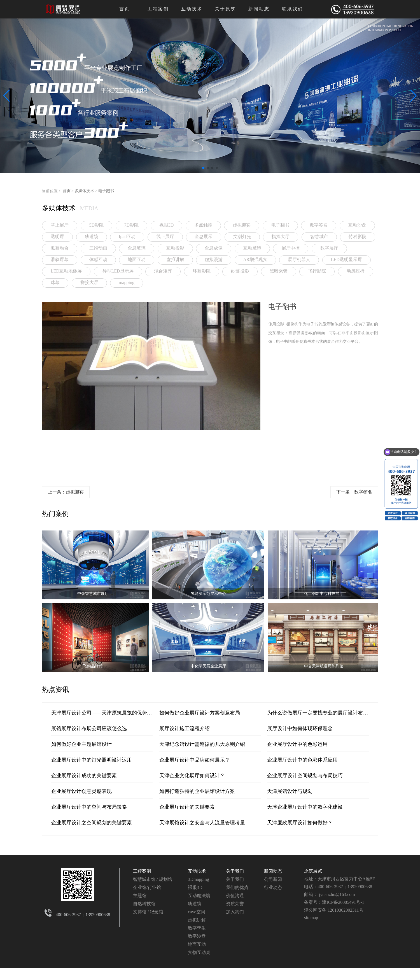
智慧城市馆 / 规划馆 (153, 879)
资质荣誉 (235, 904)
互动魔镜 (252, 248)
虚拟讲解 (175, 259)
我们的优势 (237, 887)
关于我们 (235, 871)
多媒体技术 (84, 191)
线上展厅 (165, 237)
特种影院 (358, 237)
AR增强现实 (255, 259)
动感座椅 (356, 271)
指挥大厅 (281, 237)
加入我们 (235, 912)
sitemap (311, 918)
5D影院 (97, 225)
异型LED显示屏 (118, 271)
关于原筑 (225, 9)
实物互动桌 (199, 952)
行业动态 (273, 887)
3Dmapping (199, 879)
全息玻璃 (137, 248)
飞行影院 (317, 271)
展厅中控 (291, 248)
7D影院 (132, 225)
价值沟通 (235, 896)
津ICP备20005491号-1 (343, 902)
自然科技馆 (144, 904)
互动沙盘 (357, 225)
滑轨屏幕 (60, 259)
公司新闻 (273, 879)
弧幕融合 (60, 248)
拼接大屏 (89, 282)
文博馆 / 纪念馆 (148, 912)
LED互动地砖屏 (66, 271)
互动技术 (192, 9)
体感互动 (98, 259)
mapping (127, 282)
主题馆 (140, 896)
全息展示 (204, 237)
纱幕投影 (240, 271)
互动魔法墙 (199, 896)
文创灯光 (242, 237)
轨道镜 (92, 237)
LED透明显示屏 (347, 259)
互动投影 (175, 248)
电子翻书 (106, 191)
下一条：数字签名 (354, 492)
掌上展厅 (60, 225)
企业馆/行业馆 (147, 887)
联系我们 (293, 9)
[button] (203, 168)
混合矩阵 (163, 271)
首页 (125, 9)
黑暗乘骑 (279, 271)
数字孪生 (197, 928)
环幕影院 (202, 271)
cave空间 (196, 912)
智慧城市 (319, 237)
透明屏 (57, 237)
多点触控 (203, 225)
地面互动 (137, 259)
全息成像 (214, 248)
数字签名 (319, 225)
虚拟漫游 (214, 259)
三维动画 (98, 248)
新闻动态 (259, 9)
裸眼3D (167, 225)
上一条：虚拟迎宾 (66, 492)
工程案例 (158, 9)
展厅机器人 (299, 259)
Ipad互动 (127, 237)
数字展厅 (329, 248)
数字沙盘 (197, 936)
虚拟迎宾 (242, 225)
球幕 (55, 282)
